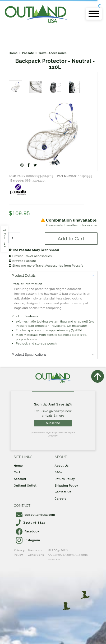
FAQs (59, 472)
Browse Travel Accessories (30, 256)
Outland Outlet (25, 486)
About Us (62, 466)
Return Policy (65, 479)
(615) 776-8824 (30, 523)
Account (20, 479)
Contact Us (63, 492)
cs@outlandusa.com (35, 515)
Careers (61, 499)
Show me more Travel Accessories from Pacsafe (46, 266)
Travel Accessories (52, 53)
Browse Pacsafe (22, 261)
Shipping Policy (66, 486)
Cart (17, 472)
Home (13, 53)
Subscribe (53, 423)
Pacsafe (28, 53)
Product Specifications (29, 354)
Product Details (24, 275)
